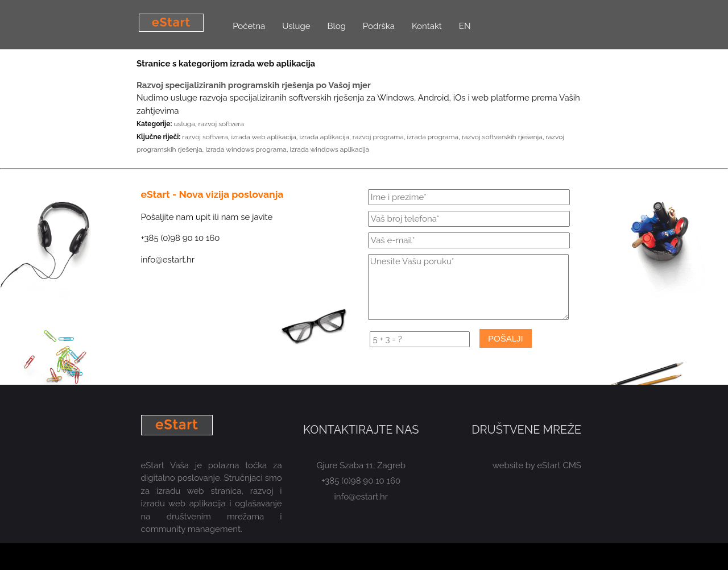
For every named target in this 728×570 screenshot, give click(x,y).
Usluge (296, 26)
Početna (249, 26)
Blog (337, 26)
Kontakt (427, 26)
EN (465, 26)
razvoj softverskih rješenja (502, 137)
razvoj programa (378, 137)
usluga (184, 124)
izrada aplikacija (324, 137)
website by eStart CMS (537, 465)
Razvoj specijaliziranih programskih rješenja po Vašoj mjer (254, 85)
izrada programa (433, 137)
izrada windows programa (246, 149)
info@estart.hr (361, 497)
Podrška (379, 26)
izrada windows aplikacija (330, 149)
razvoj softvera (221, 124)
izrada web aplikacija (264, 137)
